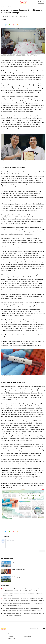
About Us (10, 634)
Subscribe (41, 3)
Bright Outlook (16, 562)
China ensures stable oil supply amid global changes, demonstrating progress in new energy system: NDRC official (24, 614)
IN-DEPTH (11, 7)
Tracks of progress (17, 577)
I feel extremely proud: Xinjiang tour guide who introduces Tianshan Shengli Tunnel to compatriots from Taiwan (23, 604)
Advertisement (27, 636)
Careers (25, 634)
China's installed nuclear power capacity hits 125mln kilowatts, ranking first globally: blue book (23, 594)
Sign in (39, 1)
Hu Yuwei (4, 19)
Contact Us (11, 636)
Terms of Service (12, 638)
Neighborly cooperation (18, 569)
